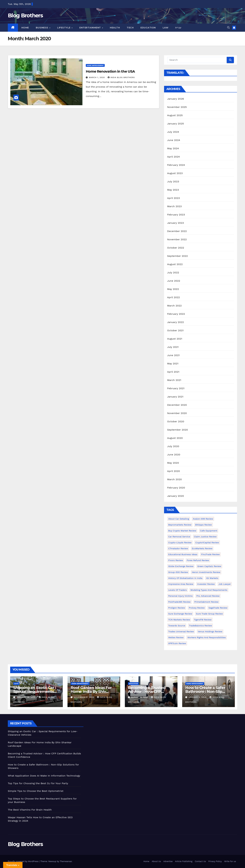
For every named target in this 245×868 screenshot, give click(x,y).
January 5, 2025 (198, 697)
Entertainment (90, 28)
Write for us (230, 861)
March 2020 (175, 479)
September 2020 (178, 430)
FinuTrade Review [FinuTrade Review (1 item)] (210, 554)
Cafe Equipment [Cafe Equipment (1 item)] (209, 531)
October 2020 (176, 421)
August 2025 (175, 115)
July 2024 (173, 132)
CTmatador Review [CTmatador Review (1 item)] (178, 548)
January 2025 (176, 124)
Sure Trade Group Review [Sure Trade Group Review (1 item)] (209, 614)
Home (25, 28)
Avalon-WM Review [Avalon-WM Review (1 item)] (203, 519)
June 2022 (174, 281)
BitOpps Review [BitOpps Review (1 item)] (203, 525)
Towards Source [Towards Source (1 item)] (177, 626)
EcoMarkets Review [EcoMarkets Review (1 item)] (202, 548)
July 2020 (173, 446)
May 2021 (173, 364)
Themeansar (66, 861)
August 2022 (175, 264)
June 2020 (174, 455)
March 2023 (174, 206)
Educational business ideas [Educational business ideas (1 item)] (183, 554)
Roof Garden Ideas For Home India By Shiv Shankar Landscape (91, 692)
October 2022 (176, 248)
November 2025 (177, 107)
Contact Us (200, 861)
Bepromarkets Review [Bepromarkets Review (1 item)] (180, 525)
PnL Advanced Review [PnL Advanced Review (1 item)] (208, 596)
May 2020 (173, 463)
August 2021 (175, 339)
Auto (16, 684)
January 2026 (176, 99)
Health (115, 28)
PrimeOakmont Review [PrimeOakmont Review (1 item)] (206, 602)
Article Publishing (184, 861)
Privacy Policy (215, 861)
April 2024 (174, 157)
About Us (156, 861)
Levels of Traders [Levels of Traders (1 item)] (177, 590)
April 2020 (174, 471)
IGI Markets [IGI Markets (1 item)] (212, 578)
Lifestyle (64, 28)
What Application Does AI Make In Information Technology (44, 776)
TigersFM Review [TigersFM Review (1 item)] (203, 620)
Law (166, 28)
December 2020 (177, 405)
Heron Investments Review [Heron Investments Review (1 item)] (206, 572)
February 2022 (176, 314)
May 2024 (173, 148)
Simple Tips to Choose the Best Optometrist (36, 791)
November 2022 (177, 239)
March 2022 (174, 306)
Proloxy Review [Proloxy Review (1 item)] (197, 608)
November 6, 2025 (84, 697)
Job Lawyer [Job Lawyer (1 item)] (225, 584)
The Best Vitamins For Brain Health (30, 810)
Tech (130, 28)
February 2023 (176, 215)
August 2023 (175, 173)
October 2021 (175, 330)
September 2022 (177, 256)
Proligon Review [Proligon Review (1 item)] (177, 608)
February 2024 (176, 165)
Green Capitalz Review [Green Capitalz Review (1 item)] (209, 566)
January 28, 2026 (27, 697)
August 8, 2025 (140, 697)
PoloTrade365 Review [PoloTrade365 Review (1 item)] (179, 602)
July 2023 (173, 181)
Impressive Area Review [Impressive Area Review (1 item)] (181, 584)
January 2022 (176, 322)
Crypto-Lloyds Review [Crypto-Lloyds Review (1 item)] (180, 542)
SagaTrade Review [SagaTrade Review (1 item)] (218, 608)
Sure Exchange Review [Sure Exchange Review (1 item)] (180, 614)
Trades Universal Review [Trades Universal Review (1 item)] (181, 631)
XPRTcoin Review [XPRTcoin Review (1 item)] (177, 643)
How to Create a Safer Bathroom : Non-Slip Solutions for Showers (205, 692)
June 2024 (174, 140)
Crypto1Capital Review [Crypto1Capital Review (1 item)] (207, 542)
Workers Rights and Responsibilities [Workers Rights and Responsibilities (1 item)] (206, 637)
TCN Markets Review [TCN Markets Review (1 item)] (179, 620)
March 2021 (174, 380)
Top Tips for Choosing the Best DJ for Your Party (38, 783)
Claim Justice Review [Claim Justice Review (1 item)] (205, 537)
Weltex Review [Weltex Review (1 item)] (176, 637)
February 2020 (176, 488)
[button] (228, 28)
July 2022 (173, 272)
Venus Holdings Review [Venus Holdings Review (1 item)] (210, 631)
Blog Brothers (25, 15)
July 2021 (173, 347)
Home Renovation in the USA (110, 71)
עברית (178, 28)
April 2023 (174, 198)
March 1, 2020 (97, 77)
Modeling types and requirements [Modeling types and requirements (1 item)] (209, 590)
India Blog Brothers (121, 77)
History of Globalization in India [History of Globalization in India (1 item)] (185, 578)
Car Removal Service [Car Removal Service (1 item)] (179, 537)
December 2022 (177, 231)
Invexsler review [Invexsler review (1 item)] (206, 584)
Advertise (168, 861)
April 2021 (173, 372)
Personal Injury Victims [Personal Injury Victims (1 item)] (180, 596)
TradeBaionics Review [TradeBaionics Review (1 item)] (201, 626)
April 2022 (174, 297)
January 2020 (176, 496)
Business (42, 28)
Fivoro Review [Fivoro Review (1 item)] (176, 560)
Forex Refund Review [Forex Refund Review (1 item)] (198, 560)
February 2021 (176, 388)
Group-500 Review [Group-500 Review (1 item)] (178, 572)
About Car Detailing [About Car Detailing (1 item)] (179, 519)
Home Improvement (95, 65)
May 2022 (173, 289)
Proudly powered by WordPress (24, 861)
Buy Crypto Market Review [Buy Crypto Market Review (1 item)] (182, 531)
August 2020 (175, 438)
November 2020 (177, 413)
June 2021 (173, 355)
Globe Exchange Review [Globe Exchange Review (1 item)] (181, 566)
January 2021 (175, 397)
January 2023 (176, 223)
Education (148, 28)
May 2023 (173, 190)
